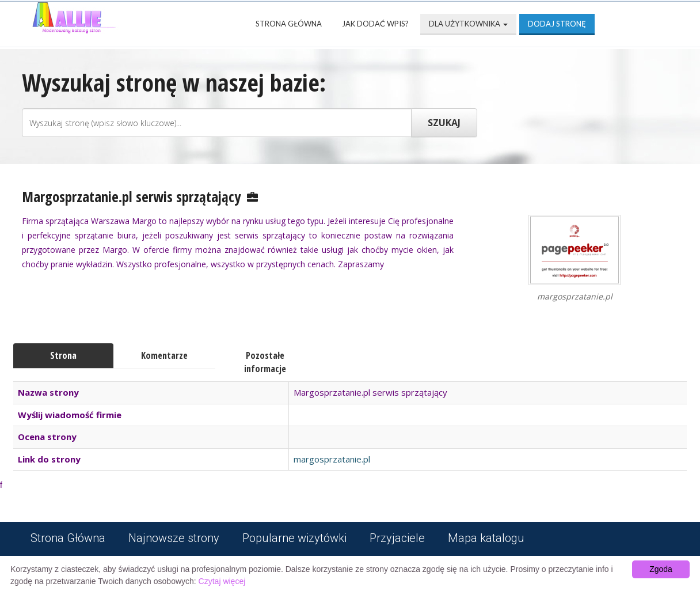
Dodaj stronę (557, 24)
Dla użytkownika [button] (468, 24)
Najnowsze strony (174, 538)
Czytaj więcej (222, 581)
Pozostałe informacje (265, 362)
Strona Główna (289, 24)
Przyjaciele (397, 538)
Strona (63, 355)
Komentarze (164, 355)
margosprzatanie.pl (332, 459)
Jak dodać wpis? (375, 24)
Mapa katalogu (486, 538)
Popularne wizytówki (294, 538)
